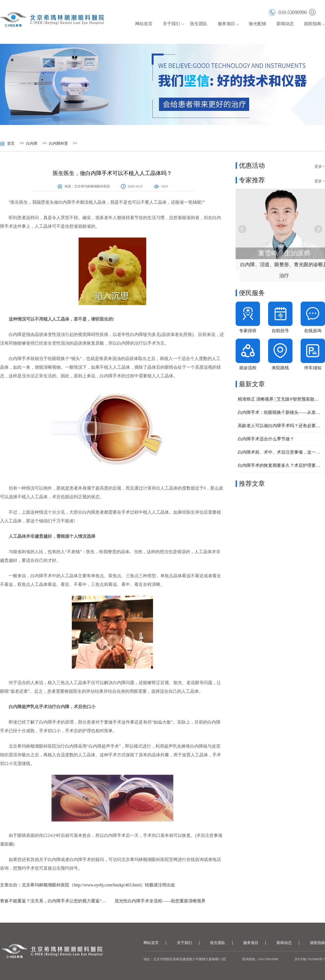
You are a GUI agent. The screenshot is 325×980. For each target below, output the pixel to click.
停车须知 (313, 368)
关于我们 (171, 24)
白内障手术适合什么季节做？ (266, 439)
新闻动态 (285, 24)
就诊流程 (248, 368)
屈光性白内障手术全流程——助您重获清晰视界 (160, 901)
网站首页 (144, 24)
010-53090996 (288, 12)
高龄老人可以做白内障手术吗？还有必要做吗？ (280, 426)
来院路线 (280, 368)
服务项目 (226, 24)
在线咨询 (313, 331)
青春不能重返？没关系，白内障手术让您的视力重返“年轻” (55, 901)
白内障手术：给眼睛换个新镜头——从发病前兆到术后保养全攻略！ (280, 412)
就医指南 (313, 24)
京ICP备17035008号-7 (310, 959)
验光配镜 (258, 24)
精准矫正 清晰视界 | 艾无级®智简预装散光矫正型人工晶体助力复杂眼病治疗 (280, 399)
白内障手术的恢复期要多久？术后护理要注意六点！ (280, 465)
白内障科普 (58, 144)
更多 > (320, 166)
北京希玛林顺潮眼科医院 (92, 186)
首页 (11, 144)
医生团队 (199, 24)
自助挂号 (280, 331)
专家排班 (248, 331)
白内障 (32, 144)
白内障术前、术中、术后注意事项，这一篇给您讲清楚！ (280, 452)
